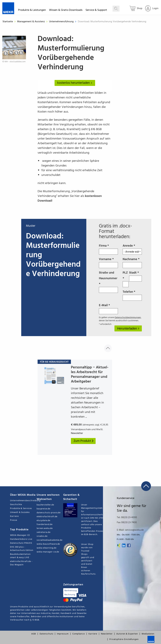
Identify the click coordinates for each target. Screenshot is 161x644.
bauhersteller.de (45, 505)
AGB (34, 634)
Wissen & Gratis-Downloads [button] (66, 11)
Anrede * (132, 249)
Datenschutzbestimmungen (128, 318)
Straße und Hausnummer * (108, 282)
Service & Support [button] (96, 11)
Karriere (14, 516)
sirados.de (42, 536)
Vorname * (108, 262)
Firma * (108, 249)
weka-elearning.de (47, 548)
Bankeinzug (71, 591)
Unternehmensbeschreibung (23, 501)
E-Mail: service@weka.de (130, 530)
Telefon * (132, 295)
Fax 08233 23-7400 (127, 523)
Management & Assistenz (31, 22)
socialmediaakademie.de (50, 540)
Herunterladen (128, 328)
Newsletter (107, 634)
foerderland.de (45, 524)
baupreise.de (43, 509)
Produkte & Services (21, 508)
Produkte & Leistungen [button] (32, 11)
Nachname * (132, 262)
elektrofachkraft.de (47, 517)
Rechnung (70, 595)
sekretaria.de (44, 532)
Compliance (79, 634)
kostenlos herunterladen (75, 83)
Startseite (8, 22)
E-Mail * (108, 309)
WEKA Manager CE (20, 535)
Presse (14, 520)
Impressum (63, 634)
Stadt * (135, 276)
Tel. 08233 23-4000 (127, 517)
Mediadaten (148, 634)
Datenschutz (46, 634)
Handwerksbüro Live (21, 539)
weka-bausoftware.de (48, 544)
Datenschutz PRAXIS (21, 543)
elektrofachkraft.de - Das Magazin (21, 563)
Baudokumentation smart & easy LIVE (20, 556)
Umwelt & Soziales (20, 512)
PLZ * (126, 279)
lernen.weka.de (45, 528)
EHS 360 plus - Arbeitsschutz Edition (22, 549)
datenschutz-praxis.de (49, 513)
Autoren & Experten (127, 634)
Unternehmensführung (62, 22)
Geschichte (16, 505)
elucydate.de (43, 521)
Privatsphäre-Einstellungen (124, 639)
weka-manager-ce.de (48, 552)
